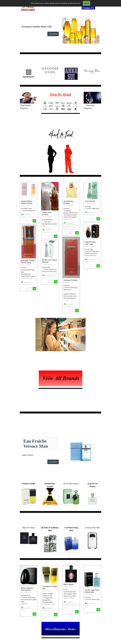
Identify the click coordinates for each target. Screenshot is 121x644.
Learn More (53, 34)
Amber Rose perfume (47, 213)
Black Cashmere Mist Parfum (27, 589)
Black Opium (69, 584)
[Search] (85, 4)
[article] (50, 210)
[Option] (71, 226)
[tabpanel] (89, 8)
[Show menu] (61, 4)
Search (97, 4)
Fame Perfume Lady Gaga (90, 243)
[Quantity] (51, 236)
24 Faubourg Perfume (68, 202)
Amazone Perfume (71, 280)
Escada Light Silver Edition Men (92, 591)
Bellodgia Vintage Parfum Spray (28, 261)
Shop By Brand (61, 94)
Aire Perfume (90, 201)
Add (56, 236)
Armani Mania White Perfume (27, 202)
